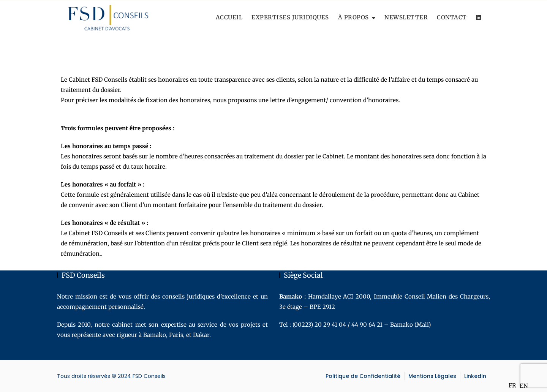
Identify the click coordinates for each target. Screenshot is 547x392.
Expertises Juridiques (290, 17)
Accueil (229, 17)
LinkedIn (475, 376)
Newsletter (406, 17)
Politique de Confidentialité (363, 376)
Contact (452, 17)
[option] (524, 386)
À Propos (353, 17)
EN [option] (524, 386)
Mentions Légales (432, 376)
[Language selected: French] (520, 385)
